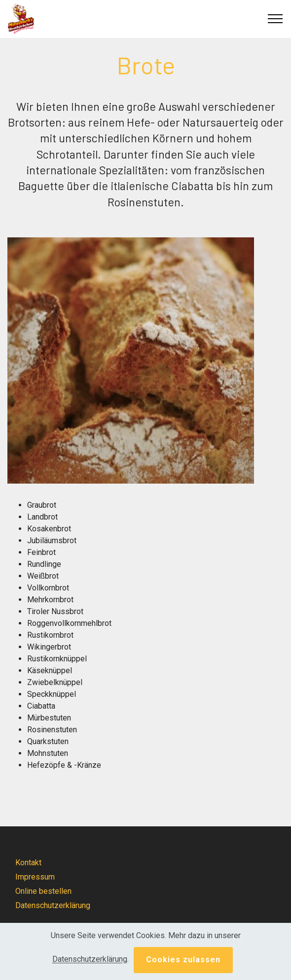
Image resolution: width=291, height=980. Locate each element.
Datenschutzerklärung (53, 905)
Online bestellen (43, 891)
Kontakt (28, 863)
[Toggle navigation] (275, 19)
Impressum (35, 877)
